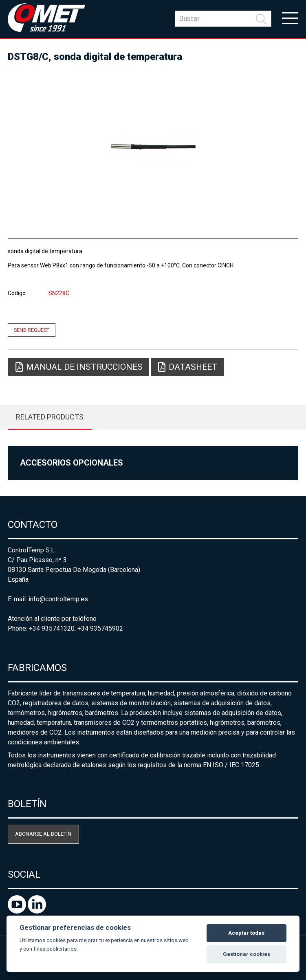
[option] (153, 147)
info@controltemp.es (58, 599)
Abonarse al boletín (43, 834)
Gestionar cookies (247, 954)
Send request (32, 330)
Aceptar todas (246, 933)
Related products (50, 417)
